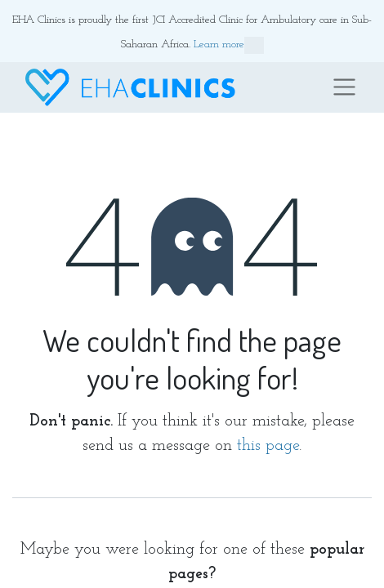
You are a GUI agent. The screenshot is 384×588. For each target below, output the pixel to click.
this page (268, 446)
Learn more (229, 45)
